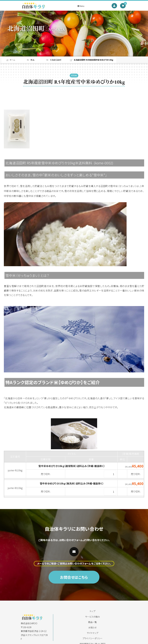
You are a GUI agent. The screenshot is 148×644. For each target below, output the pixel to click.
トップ (92, 611)
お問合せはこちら (74, 590)
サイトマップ (93, 633)
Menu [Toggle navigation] (81, 6)
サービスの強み (92, 617)
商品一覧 (92, 622)
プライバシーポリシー (93, 638)
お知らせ (92, 627)
